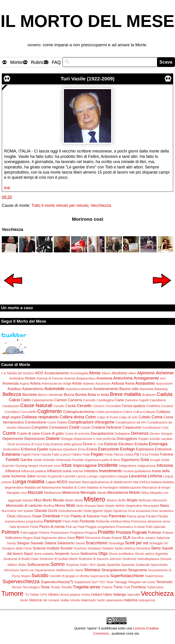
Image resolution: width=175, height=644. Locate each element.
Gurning (21, 466)
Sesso (75, 554)
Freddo (154, 454)
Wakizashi (89, 600)
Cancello (89, 400)
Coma (157, 417)
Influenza (13, 471)
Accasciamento (57, 373)
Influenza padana (34, 471)
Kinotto (42, 476)
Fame (36, 454)
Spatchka (114, 565)
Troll (127, 587)
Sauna (80, 543)
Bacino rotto (129, 389)
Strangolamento (114, 570)
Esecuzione (109, 449)
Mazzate (35, 492)
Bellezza (12, 394)
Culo (165, 428)
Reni (80, 538)
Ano (163, 378)
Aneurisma (123, 378)
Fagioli (26, 454)
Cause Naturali (36, 405)
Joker (31, 476)
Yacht (101, 600)
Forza (144, 454)
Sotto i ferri (88, 565)
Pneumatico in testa (130, 527)
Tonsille (66, 587)
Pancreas (117, 516)
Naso (100, 506)
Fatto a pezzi (61, 454)
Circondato (113, 406)
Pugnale (139, 532)
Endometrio (12, 449)
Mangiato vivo (17, 493)
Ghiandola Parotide (70, 460)
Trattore (107, 587)
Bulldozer (149, 395)
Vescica (35, 600)
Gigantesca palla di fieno (102, 460)
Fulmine (167, 454)
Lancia (81, 476)
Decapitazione (102, 433)
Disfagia (67, 439)
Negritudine (134, 506)
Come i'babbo (57, 422)
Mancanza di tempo (156, 487)
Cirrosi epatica (133, 406)
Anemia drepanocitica (80, 378)
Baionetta (147, 389)
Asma (130, 383)
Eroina (92, 449)
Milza (145, 493)
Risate (106, 538)
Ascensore (103, 384)
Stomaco (92, 570)
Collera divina (72, 417)
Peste (34, 527)
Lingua (168, 476)
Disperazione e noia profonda (94, 439)
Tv (27, 595)
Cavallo (59, 406)
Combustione (36, 422)
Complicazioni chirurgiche (91, 422)
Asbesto (89, 384)
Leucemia (138, 476)
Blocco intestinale (50, 395)
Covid (74, 427)
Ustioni (96, 594)
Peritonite (87, 521)
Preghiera (77, 533)
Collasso (149, 412)
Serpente (62, 554)
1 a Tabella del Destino (17, 373)
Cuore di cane (28, 433)
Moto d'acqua (86, 506)
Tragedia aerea (86, 587)
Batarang (161, 389)
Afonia (95, 373)
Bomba (81, 395)
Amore (30, 378)
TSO (102, 582)
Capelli (144, 400)
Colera (127, 412)
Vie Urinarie (51, 600)
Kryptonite (55, 476)
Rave (71, 538)
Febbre (76, 454)
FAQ (56, 62)
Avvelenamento (106, 389)
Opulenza (120, 511)
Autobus (14, 389)
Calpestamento (43, 400)
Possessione (60, 533)
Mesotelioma (118, 492)
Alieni (132, 373)
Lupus (51, 482)
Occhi (53, 511)
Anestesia (104, 378)
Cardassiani (11, 406)
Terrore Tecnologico (26, 587)
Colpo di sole (128, 417)
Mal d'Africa (142, 482)
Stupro (26, 576)
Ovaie (37, 516)
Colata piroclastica (109, 412)
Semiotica (143, 548)
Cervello (84, 406)
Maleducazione (130, 487)
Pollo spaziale (156, 527)
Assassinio (145, 383)
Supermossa (154, 576)
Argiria (24, 384)
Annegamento (146, 378)
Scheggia (156, 543)
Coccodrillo (28, 412)
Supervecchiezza (21, 581)
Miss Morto (43, 500)
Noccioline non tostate (18, 511)
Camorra (75, 400)
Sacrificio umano (143, 538)
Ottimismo (24, 516)
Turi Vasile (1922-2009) (87, 79)
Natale (110, 506)
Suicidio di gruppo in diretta (70, 576)
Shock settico (145, 554)
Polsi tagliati (29, 533)
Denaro (155, 434)
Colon (91, 417)
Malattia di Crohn (74, 487)
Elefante (111, 444)
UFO (44, 595)
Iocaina (128, 471)
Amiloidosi (17, 378)
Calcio (14, 400)
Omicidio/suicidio (70, 511)
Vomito (75, 600)
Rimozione (93, 538)
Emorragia (158, 444)
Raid (37, 538)
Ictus (67, 465)
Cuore (9, 433)
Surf (94, 582)
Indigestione (128, 466)
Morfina (49, 506)
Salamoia (163, 538)
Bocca (69, 395)
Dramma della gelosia (66, 444)
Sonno (58, 564)
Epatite (43, 449)
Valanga (119, 594)
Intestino (91, 471)
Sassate (37, 543)
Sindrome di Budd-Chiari (21, 559)
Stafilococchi (65, 570)
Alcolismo (120, 373)
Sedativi (108, 548)
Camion (61, 400)
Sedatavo (95, 548)
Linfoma (155, 476)
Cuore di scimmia (77, 434)
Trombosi (138, 587)
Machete (75, 482)
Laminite (69, 476)
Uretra (85, 595)
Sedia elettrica (125, 548)
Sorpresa (72, 565)
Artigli (67, 384)
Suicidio (40, 575)
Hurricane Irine (50, 466)
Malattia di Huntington (103, 487)
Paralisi (151, 516)
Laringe (92, 476)
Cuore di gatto (52, 433)
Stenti (79, 570)
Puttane (168, 533)
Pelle (75, 521)
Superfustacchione (127, 576)
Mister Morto (74, 500)
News (164, 505)
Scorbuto (80, 548)
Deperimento (13, 439)
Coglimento (50, 411)
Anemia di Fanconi (50, 378)
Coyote (85, 428)
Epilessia (56, 449)
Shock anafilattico (121, 554)
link (7, 188)
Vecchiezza (101, 205)
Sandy (11, 543)
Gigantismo (130, 460)
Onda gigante (93, 511)
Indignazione (147, 466)
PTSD (65, 516)
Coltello (144, 417)
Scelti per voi (137, 543)
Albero (106, 373)
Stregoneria (137, 570)
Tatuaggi (121, 582)
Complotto (40, 427)
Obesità (40, 511)
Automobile (54, 389)
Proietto (106, 532)
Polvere (44, 533)
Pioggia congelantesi (100, 527)
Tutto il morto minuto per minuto (60, 205)
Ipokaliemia (143, 471)
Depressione (35, 439)
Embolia (141, 444)
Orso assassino (162, 511)
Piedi (81, 527)
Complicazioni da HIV (131, 422)
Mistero (94, 499)
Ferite (109, 454)
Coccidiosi (12, 412)
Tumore (12, 593)
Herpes (33, 466)
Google (155, 460)
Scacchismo (97, 543)
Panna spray (136, 516)
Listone (6, 482)
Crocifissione (152, 428)
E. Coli (98, 444)
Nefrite (120, 506)
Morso (60, 505)
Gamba (26, 460)
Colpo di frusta (107, 417)
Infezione (165, 465)
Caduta (165, 394)
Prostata (123, 532)
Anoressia (11, 383)
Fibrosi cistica (124, 454)
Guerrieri (8, 466)
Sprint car (27, 570)
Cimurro (98, 406)
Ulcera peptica (70, 595)
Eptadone (70, 449)
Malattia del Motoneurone (43, 487)
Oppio (108, 511)
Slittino (12, 565)
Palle (104, 516)
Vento (24, 600)
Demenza (140, 433)
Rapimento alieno (54, 538)
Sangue (23, 543)
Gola (145, 460)
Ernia (82, 449)
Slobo (22, 565)
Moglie (132, 500)
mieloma (130, 600)
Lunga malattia (29, 482)
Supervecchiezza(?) (57, 582)
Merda (102, 493)
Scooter (67, 548)
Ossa (11, 516)
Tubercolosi (155, 587)
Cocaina (167, 406)
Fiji (137, 454)
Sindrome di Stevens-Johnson (100, 559)
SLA (126, 538)
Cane (119, 400)
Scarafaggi (116, 543)
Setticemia (89, 554)
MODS (62, 482)
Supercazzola (100, 576)
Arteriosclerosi (52, 384)
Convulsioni (58, 427)
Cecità (71, 406)
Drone (88, 444)
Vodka (65, 600)
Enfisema (28, 449)
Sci (166, 543)
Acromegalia (79, 373)
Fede (86, 454)
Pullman (155, 532)
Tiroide (55, 587)
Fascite (46, 454)
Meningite (88, 492)
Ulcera (53, 594)
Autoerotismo (33, 389)
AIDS (39, 373)
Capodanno (158, 400)
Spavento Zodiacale (136, 565)
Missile (58, 500)
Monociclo (160, 500)
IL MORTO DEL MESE (88, 21)
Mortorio (18, 62)
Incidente (108, 465)
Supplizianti (82, 582)
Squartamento (45, 570)
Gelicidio (49, 460)
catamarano (114, 600)
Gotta (165, 460)
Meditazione (53, 493)
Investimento (111, 471)
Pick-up (71, 527)
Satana (50, 543)
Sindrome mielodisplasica (141, 559)
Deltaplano (122, 434)
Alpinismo (146, 373)
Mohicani (145, 500)
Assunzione (164, 384)
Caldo (26, 400)
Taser (110, 582)
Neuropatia (151, 506)
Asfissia (118, 383)
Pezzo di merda (52, 527)
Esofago (128, 449)
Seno (156, 548)
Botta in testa (98, 395)
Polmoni (10, 532)
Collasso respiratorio (40, 417)
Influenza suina (59, 471)
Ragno (28, 538)
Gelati (38, 460)
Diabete (53, 439)
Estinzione (163, 449)
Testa (45, 587)
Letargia (122, 476)
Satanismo (66, 543)
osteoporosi (147, 600)
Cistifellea (153, 406)
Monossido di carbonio (24, 505)
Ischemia (19, 476)
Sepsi (28, 554)
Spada (101, 565)
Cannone (131, 400)
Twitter (34, 595)
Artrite (77, 383)
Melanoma (71, 492)
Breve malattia (126, 394)
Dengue (167, 434)
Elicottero (126, 444)
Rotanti (117, 538)
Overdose (51, 516)
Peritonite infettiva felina (113, 521)
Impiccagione (85, 465)
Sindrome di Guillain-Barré (59, 559)
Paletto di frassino (85, 516)
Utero (108, 594)
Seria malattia (44, 554)
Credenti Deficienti (106, 427)
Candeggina (105, 400)
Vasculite (133, 595)
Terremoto (164, 582)
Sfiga (103, 554)
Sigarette (162, 554)
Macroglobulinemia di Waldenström (107, 482)
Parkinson (53, 521)
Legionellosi (107, 476)
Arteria (35, 383)
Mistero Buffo (116, 500)
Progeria (91, 533)
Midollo (135, 492)
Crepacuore (132, 427)
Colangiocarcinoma (79, 412)
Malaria (156, 482)
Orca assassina (139, 511)
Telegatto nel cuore (141, 582)
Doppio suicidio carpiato (156, 439)
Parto (67, 521)
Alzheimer (165, 373)
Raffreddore (14, 538)
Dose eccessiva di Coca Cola (28, 444)
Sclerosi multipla (46, 548)
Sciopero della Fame (17, 548)
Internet (78, 471)
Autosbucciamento (79, 389)
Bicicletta (30, 395)
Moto (71, 505)
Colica (138, 412)
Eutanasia (11, 454)
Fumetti (12, 460)
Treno (118, 587)
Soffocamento (38, 565)
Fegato (97, 454)
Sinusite (166, 559)
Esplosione (145, 449)
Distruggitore (127, 439)
